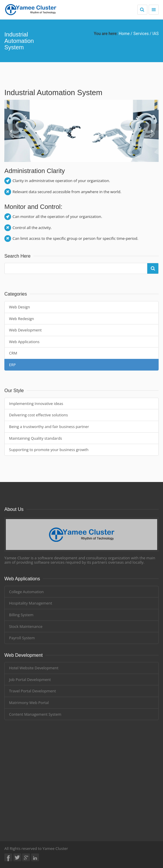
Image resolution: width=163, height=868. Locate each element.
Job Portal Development (30, 680)
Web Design (20, 307)
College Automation (26, 592)
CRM (13, 353)
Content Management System (35, 714)
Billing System (21, 615)
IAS (156, 34)
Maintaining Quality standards (36, 438)
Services (141, 34)
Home (124, 34)
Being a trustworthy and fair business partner (49, 427)
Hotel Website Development (34, 668)
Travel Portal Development (32, 691)
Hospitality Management (31, 603)
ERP (12, 365)
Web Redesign (22, 319)
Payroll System (22, 638)
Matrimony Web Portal (29, 703)
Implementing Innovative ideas (36, 404)
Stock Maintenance (26, 626)
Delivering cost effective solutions (38, 415)
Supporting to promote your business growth (49, 450)
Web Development (25, 330)
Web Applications (24, 342)
